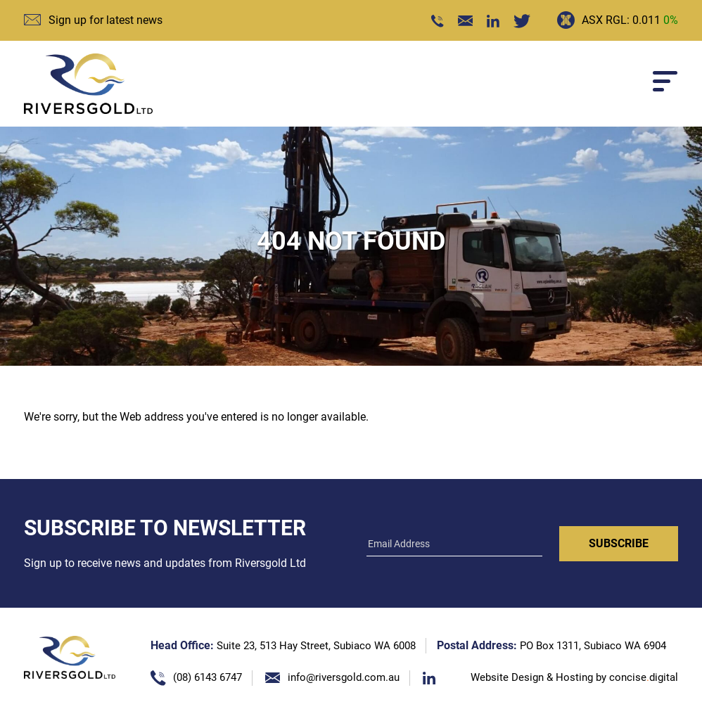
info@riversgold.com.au (344, 677)
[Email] (454, 545)
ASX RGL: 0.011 (630, 20)
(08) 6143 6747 (208, 677)
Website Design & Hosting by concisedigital (574, 677)
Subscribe (619, 543)
